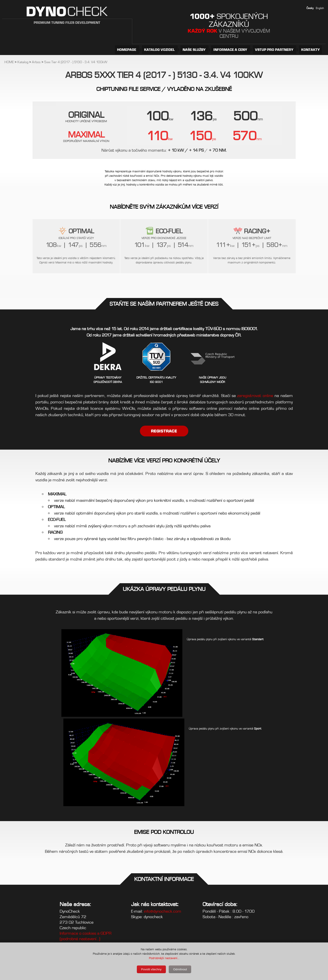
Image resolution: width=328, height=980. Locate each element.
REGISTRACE (164, 431)
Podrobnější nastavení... (164, 958)
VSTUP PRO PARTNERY (275, 50)
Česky (310, 8)
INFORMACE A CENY (231, 50)
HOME (9, 62)
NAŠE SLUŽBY (194, 50)
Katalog (23, 62)
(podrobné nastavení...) (80, 939)
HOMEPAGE (127, 50)
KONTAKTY (310, 50)
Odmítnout (180, 969)
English (320, 8)
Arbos (36, 62)
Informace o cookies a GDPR (85, 933)
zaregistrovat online (255, 396)
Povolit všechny (151, 969)
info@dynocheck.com (163, 911)
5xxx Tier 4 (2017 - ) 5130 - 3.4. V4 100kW (76, 62)
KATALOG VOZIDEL (160, 50)
